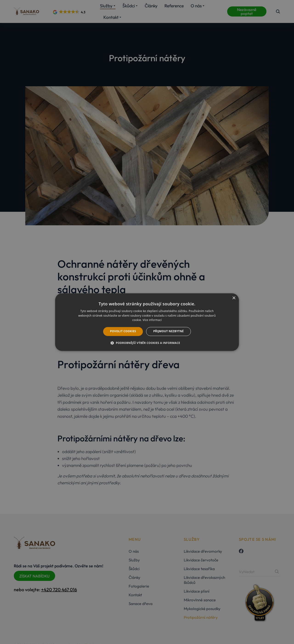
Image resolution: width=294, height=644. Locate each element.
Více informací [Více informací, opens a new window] (152, 320)
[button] (147, 343)
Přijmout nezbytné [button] (168, 331)
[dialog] (147, 322)
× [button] (234, 298)
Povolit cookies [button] (123, 331)
